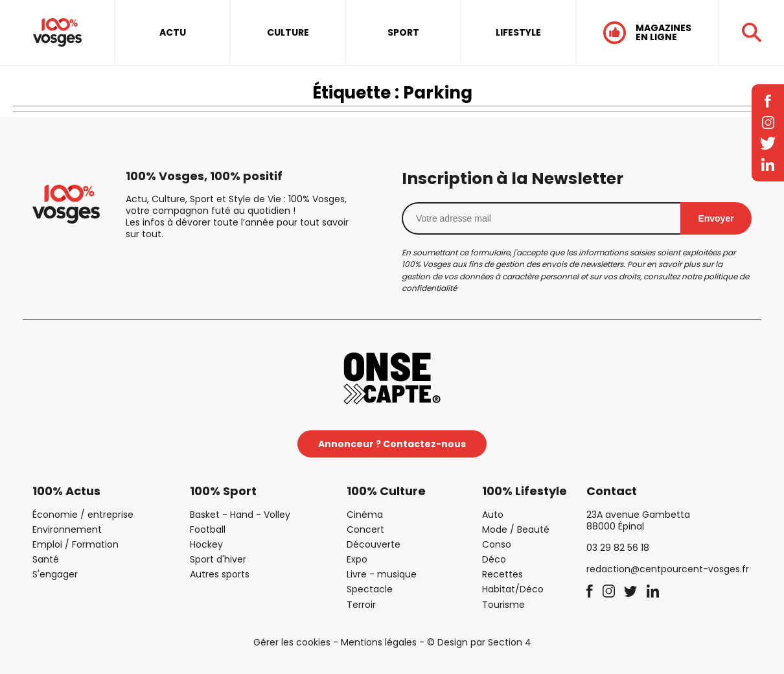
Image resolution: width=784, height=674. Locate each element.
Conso (497, 544)
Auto (493, 515)
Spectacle (370, 589)
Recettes (502, 574)
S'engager (55, 574)
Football (208, 529)
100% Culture (386, 491)
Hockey (206, 544)
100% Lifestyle (525, 491)
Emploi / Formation (75, 544)
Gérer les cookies (292, 642)
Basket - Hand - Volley (240, 515)
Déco (494, 559)
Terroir (361, 605)
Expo (357, 559)
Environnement (67, 529)
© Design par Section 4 (479, 642)
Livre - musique (382, 574)
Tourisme (503, 605)
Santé (46, 559)
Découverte (374, 544)
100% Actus (66, 491)
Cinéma (365, 515)
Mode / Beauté (516, 529)
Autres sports (220, 574)
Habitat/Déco (513, 589)
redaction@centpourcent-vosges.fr (668, 569)
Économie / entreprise (83, 515)
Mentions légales (379, 642)
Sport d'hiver (218, 559)
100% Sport (223, 491)
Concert (365, 529)
